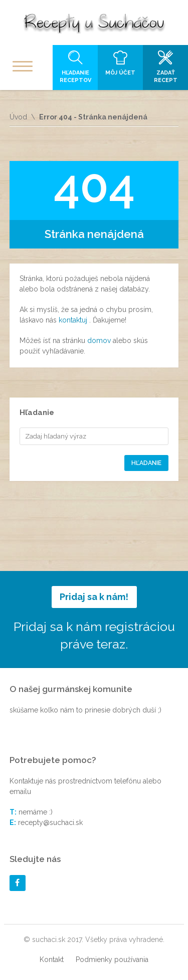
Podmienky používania (112, 959)
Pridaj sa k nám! (94, 597)
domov (100, 340)
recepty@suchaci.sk (50, 822)
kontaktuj (74, 320)
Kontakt (52, 959)
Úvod (18, 117)
